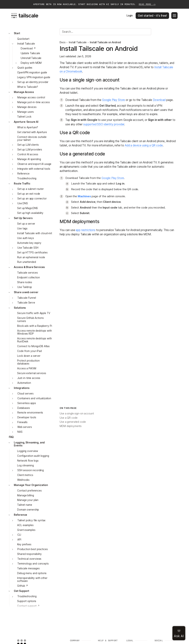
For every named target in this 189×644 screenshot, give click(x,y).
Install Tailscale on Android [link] (105, 42)
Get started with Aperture (32, 132)
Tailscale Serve (26, 303)
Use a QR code (68, 418)
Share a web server (26, 292)
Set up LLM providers (30, 150)
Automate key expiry (29, 243)
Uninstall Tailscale (31, 58)
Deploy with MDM (31, 63)
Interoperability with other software (32, 579)
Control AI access (28, 154)
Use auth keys (25, 238)
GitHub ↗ (23, 586)
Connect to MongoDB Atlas (33, 346)
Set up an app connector (32, 199)
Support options (27, 601)
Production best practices (33, 549)
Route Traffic (22, 184)
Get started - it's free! (152, 16)
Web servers (25, 427)
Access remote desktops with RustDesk (34, 340)
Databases (24, 408)
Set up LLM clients (28, 145)
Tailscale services (28, 273)
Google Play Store (114, 100)
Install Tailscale (26, 44)
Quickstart (23, 39)
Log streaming (25, 465)
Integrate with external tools (34, 169)
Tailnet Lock (24, 117)
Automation (24, 383)
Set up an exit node (29, 194)
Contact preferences (29, 491)
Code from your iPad (29, 351)
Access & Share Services (29, 267)
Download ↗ (28, 48)
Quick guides (25, 68)
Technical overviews (29, 559)
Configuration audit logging (33, 456)
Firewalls (22, 422)
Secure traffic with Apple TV (34, 313)
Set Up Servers (23, 218)
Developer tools (27, 417)
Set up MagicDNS (28, 208)
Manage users (26, 112)
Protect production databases (28, 362)
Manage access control (31, 97)
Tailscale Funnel (27, 298)
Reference (23, 174)
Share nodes (25, 282)
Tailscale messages (28, 568)
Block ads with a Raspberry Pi (35, 326)
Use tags (22, 228)
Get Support (22, 591)
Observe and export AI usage (34, 164)
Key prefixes (24, 544)
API (19, 540)
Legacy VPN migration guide (34, 77)
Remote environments (30, 413)
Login (130, 16)
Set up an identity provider (33, 82)
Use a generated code (73, 422)
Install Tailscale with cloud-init (35, 233)
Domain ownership (28, 510)
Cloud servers (25, 394)
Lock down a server (29, 356)
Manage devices (27, 107)
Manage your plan (28, 500)
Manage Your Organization (31, 485)
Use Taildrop (25, 287)
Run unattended (26, 262)
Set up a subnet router (31, 189)
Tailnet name (25, 505)
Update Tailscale (30, 53)
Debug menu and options (32, 573)
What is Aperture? (28, 127)
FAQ (11, 437)
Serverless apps (27, 403)
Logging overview (28, 451)
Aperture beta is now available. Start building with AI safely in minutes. (94, 4)
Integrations (22, 388)
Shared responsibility (29, 554)
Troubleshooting (27, 178)
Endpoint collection (28, 277)
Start (17, 33)
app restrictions (86, 230)
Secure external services (32, 373)
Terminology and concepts (33, 564)
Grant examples (26, 530)
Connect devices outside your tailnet (32, 138)
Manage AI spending (29, 159)
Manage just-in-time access (33, 102)
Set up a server (26, 224)
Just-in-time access (29, 378)
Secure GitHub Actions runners (30, 319)
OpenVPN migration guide (32, 72)
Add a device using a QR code (144, 145)
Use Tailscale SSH (28, 248)
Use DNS (23, 203)
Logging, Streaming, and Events (29, 444)
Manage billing (25, 495)
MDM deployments (71, 426)
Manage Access (24, 92)
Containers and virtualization (34, 398)
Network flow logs (28, 461)
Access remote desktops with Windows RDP (34, 332)
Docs (62, 42)
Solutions (20, 308)
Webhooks (23, 480)
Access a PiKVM (27, 368)
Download (159, 100)
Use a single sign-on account (77, 413)
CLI (19, 535)
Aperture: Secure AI (26, 122)
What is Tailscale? (28, 87)
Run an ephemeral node (31, 257)
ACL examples (25, 525)
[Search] (105, 32)
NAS (20, 432)
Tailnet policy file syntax (31, 520)
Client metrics (25, 475)
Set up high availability (30, 213)
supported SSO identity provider (104, 124)
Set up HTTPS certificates (32, 252)
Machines (84, 196)
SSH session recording (31, 470)
